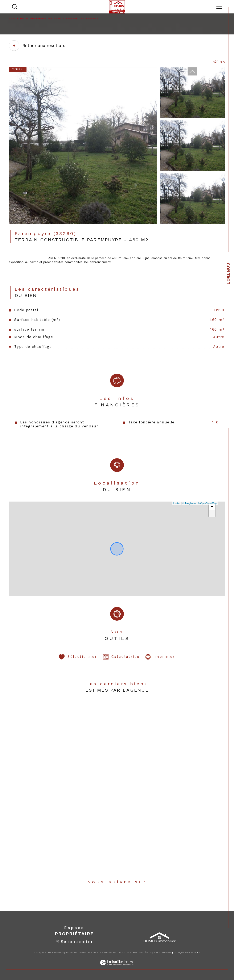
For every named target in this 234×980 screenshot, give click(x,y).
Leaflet (177, 503)
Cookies (196, 953)
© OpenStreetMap (207, 503)
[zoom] (83, 223)
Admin (157, 953)
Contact (228, 274)
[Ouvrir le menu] (219, 7)
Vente (60, 18)
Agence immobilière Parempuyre (30, 18)
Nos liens (167, 953)
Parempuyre (76, 18)
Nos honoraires (108, 953)
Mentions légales (142, 953)
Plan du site (124, 953)
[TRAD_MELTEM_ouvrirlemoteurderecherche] (15, 7)
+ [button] (212, 507)
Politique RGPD (182, 953)
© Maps (189, 503)
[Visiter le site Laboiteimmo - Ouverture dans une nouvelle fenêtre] (117, 967)
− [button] (212, 514)
